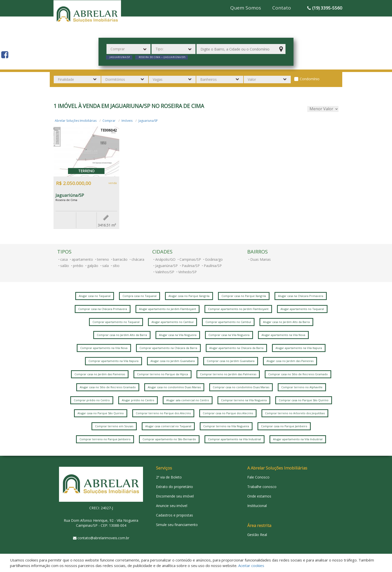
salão (65, 266)
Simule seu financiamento (177, 525)
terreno (103, 259)
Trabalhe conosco (262, 487)
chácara (138, 259)
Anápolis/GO (165, 259)
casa (64, 259)
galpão (93, 266)
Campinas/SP (190, 259)
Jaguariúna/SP (166, 266)
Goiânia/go (214, 259)
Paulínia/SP (213, 266)
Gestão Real (257, 535)
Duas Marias (260, 259)
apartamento (82, 259)
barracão (120, 259)
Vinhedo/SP (187, 272)
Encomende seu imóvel (175, 496)
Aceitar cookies (251, 565)
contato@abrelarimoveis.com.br (103, 538)
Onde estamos (259, 496)
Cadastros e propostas (174, 515)
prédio (78, 266)
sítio (116, 266)
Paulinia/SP (191, 266)
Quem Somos (246, 8)
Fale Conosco (258, 477)
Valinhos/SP (165, 272)
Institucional (257, 506)
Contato (282, 8)
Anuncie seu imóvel (172, 506)
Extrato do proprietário (174, 487)
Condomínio (310, 79)
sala (105, 266)
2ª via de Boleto (169, 477)
